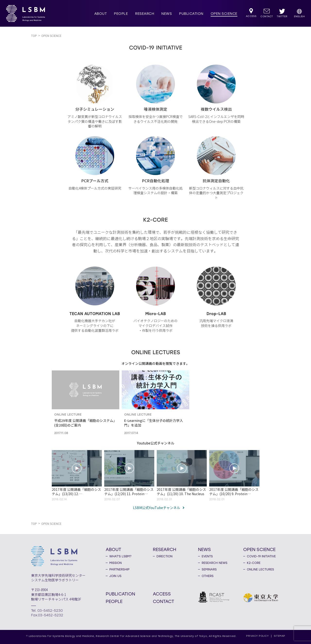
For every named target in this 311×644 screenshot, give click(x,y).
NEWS (167, 14)
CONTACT (164, 601)
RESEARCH (145, 14)
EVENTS (207, 556)
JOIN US (115, 576)
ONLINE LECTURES (260, 569)
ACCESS (162, 594)
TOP (34, 36)
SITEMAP (280, 636)
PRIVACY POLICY (257, 636)
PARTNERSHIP (119, 569)
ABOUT (101, 14)
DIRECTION (164, 556)
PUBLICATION (191, 14)
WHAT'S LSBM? (120, 556)
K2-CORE (254, 563)
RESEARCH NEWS (215, 563)
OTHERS (208, 576)
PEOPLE (121, 14)
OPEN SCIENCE (224, 14)
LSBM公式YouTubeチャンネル (156, 508)
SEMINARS (209, 569)
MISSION (116, 563)
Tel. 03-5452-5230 (47, 611)
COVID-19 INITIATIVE (261, 556)
